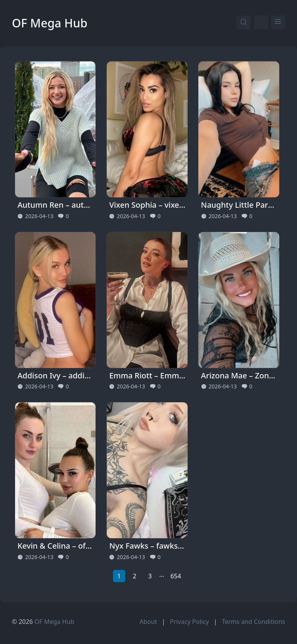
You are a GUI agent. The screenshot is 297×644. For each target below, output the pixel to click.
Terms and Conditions (253, 622)
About (148, 622)
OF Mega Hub (50, 23)
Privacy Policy (189, 622)
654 (176, 576)
